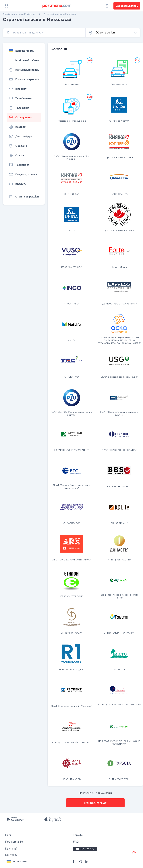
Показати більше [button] (95, 803)
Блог (8, 835)
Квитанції (11, 849)
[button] (113, 33)
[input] (44, 33)
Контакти (11, 855)
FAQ (76, 842)
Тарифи (78, 835)
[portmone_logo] (57, 6)
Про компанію (14, 842)
